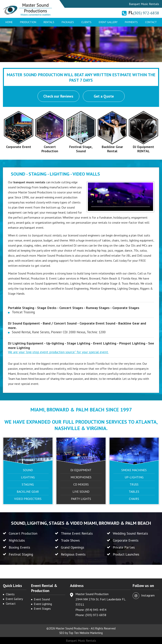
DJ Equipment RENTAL (143, 149)
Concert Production (50, 149)
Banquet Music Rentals (81, 641)
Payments (131, 22)
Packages (68, 22)
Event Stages (42, 609)
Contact (151, 22)
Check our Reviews (58, 96)
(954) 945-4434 (96, 610)
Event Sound (42, 599)
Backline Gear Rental (112, 149)
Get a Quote (104, 96)
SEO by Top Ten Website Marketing (81, 633)
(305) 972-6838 (146, 13)
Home (9, 22)
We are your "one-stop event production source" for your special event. (58, 352)
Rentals (49, 22)
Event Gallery (108, 22)
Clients (86, 22)
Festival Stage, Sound (81, 149)
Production (28, 22)
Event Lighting (43, 604)
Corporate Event (19, 147)
